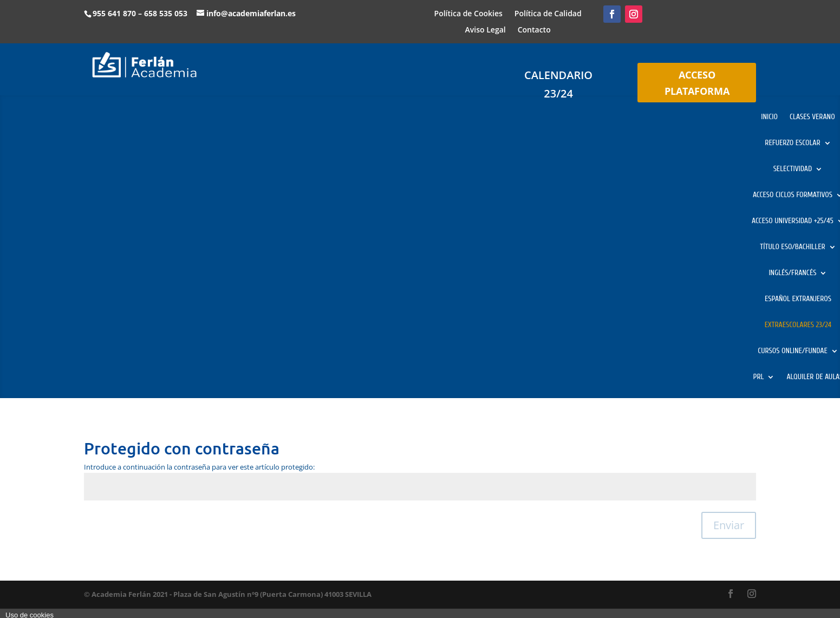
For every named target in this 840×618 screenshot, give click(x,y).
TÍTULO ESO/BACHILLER (792, 247)
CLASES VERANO (812, 117)
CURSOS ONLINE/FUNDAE (793, 351)
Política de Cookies (468, 14)
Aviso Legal (486, 30)
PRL (759, 377)
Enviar (729, 525)
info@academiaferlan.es (251, 13)
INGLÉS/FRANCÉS (792, 273)
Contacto (534, 30)
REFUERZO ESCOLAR (792, 143)
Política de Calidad (548, 14)
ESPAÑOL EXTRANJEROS (798, 299)
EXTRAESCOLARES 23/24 (798, 325)
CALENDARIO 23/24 (558, 84)
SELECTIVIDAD (793, 169)
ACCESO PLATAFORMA (697, 83)
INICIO (769, 117)
